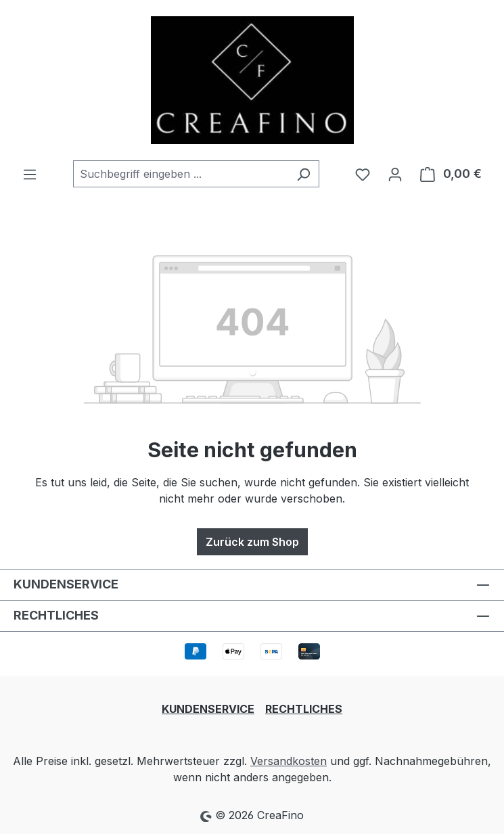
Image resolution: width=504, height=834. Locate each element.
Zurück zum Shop (252, 542)
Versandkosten (289, 761)
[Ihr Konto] (395, 174)
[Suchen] (303, 174)
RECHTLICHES (304, 709)
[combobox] (181, 174)
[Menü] (30, 174)
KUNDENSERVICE (208, 709)
